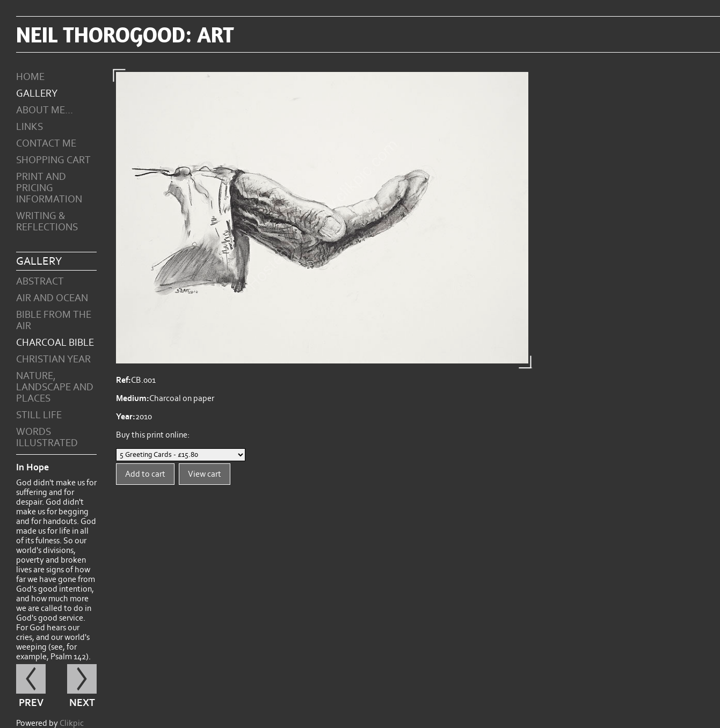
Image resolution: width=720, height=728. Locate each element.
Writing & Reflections (47, 222)
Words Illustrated (47, 438)
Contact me (46, 144)
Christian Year (53, 359)
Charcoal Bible (55, 343)
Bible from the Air (54, 321)
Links (30, 127)
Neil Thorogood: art (125, 34)
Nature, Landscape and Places (55, 387)
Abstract (40, 282)
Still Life (39, 415)
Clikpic (72, 723)
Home (30, 77)
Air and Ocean (52, 298)
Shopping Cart (53, 160)
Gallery (37, 94)
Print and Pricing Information (49, 188)
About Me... (45, 110)
